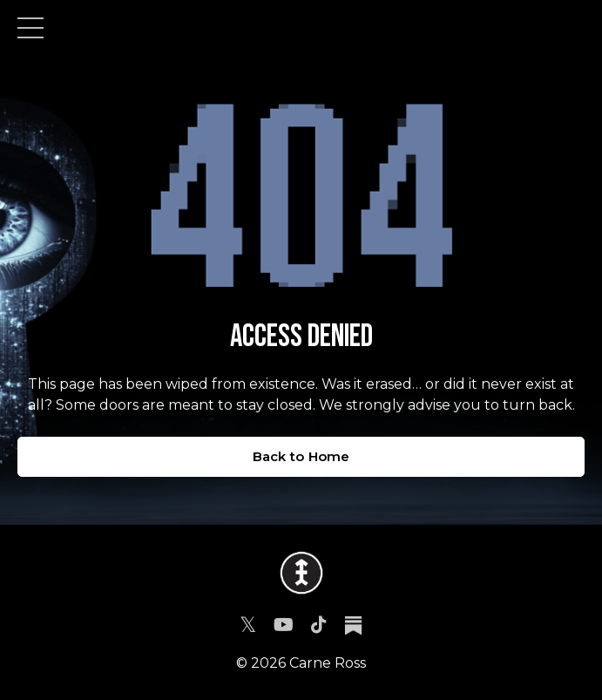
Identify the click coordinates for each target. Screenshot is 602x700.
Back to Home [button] (301, 456)
